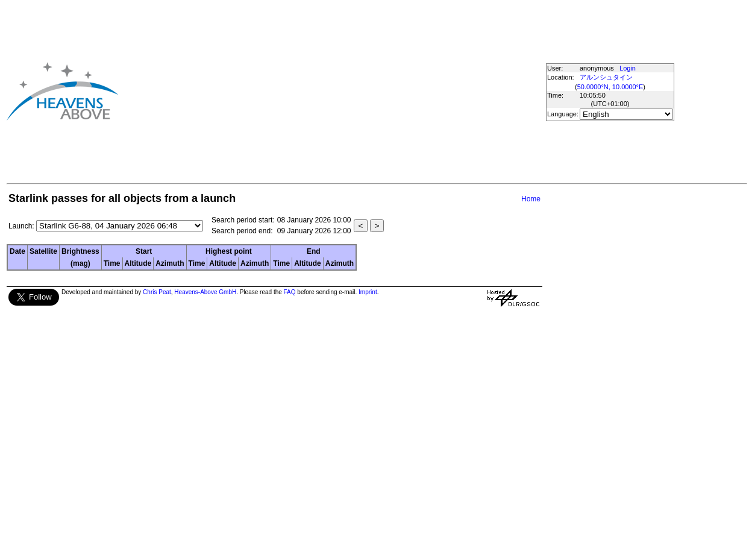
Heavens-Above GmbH (205, 292)
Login (628, 68)
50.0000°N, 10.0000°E (610, 87)
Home (531, 199)
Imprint (368, 292)
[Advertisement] (305, 91)
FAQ (290, 292)
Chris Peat (157, 292)
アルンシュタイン (606, 77)
